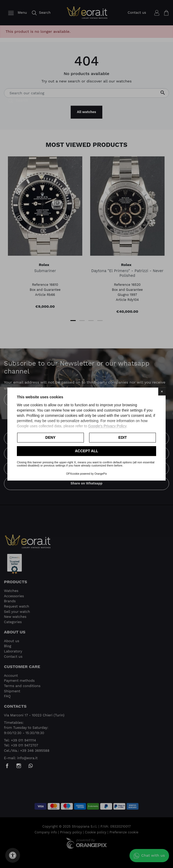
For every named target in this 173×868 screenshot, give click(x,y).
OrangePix (101, 474)
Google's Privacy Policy (107, 426)
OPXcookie (73, 474)
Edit (123, 437)
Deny (51, 437)
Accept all (86, 451)
